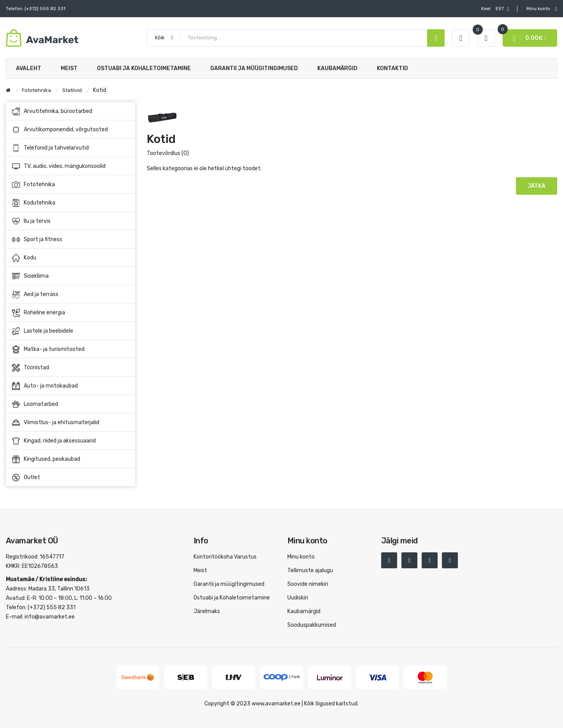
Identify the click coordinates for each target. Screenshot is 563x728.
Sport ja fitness (71, 240)
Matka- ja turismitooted (71, 349)
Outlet (26, 478)
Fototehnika (71, 185)
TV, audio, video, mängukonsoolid (71, 166)
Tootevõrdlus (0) (168, 153)
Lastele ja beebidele (71, 331)
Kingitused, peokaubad (46, 459)
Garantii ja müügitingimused (229, 584)
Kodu (71, 258)
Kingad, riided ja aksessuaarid (71, 441)
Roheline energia (71, 313)
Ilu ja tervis (71, 221)
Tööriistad (71, 368)
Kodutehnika (71, 203)
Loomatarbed (71, 404)
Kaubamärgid (304, 611)
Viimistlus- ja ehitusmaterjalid (71, 423)
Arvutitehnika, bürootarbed (71, 111)
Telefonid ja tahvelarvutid (71, 148)
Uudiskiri (298, 598)
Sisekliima (71, 276)
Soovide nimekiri (308, 584)
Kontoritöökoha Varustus (225, 557)
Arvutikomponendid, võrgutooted (71, 130)
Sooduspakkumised (312, 625)
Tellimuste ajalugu (310, 570)
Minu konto (301, 557)
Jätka (537, 186)
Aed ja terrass (71, 294)
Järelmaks (207, 611)
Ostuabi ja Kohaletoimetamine (232, 598)
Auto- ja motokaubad (71, 386)
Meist (200, 570)
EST (495, 9)
